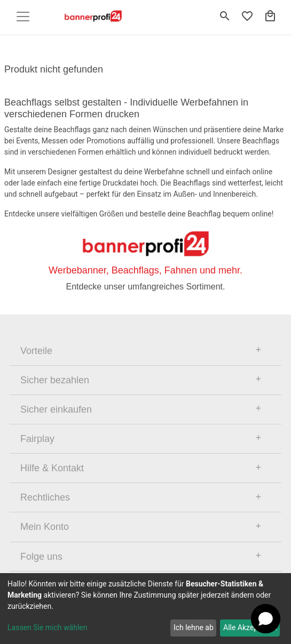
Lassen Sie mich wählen (47, 627)
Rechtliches (45, 497)
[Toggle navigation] (23, 17)
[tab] (145, 351)
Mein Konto (45, 527)
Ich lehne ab (194, 627)
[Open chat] (266, 619)
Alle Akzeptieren (250, 627)
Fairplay (37, 439)
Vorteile (36, 351)
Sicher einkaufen (56, 409)
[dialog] (145, 609)
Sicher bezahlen (55, 380)
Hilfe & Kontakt (52, 468)
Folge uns (41, 557)
